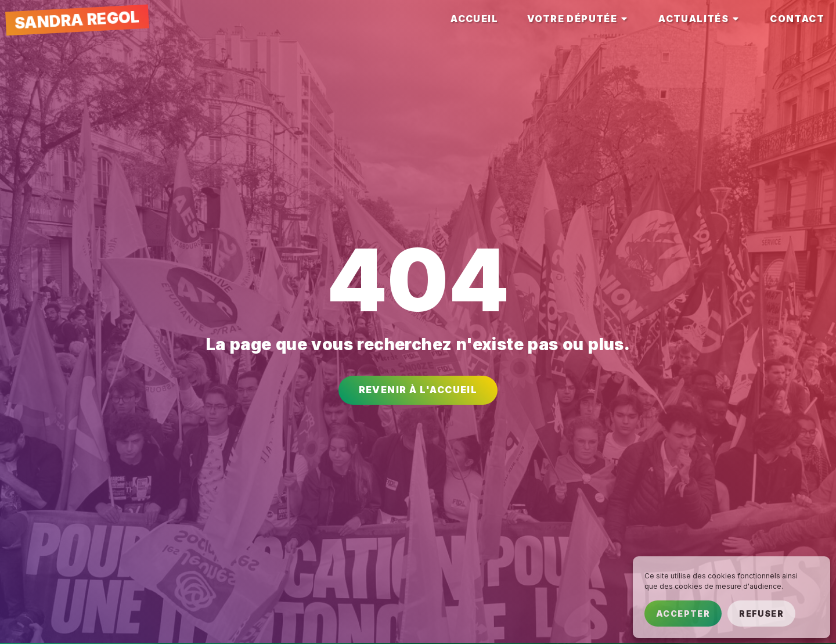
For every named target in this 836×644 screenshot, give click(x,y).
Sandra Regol (77, 20)
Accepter (683, 614)
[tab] (474, 19)
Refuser (761, 614)
